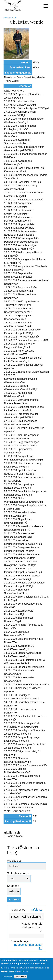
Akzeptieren (7, 978)
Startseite (10, 18)
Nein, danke (21, 978)
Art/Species (14, 861)
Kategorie (13, 886)
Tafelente (37, 910)
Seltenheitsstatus (18, 873)
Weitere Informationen (18, 973)
